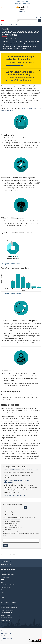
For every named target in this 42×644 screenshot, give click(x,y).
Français (39, 17)
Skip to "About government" (22, 4)
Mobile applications (6, 633)
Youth (2, 625)
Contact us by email (6, 564)
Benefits (3, 592)
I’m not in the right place (10, 526)
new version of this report (14, 65)
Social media (4, 631)
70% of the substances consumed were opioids (19, 321)
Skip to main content (22, 1)
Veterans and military (6, 623)
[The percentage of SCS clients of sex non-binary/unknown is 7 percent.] (12, 244)
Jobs (2, 582)
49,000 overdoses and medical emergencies (18, 178)
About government (6, 577)
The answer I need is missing (11, 521)
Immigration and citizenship (8, 585)
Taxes (2, 597)
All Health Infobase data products (14, 495)
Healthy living (18, 25)
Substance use (27, 25)
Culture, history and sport (7, 605)
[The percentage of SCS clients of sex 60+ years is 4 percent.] (34, 287)
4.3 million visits (7, 135)
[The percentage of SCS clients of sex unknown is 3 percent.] (39, 287)
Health (10, 25)
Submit (5, 545)
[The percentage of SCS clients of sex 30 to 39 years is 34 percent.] (18, 281)
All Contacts (4, 572)
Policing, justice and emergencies (9, 608)
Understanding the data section (11, 519)
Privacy (3, 641)
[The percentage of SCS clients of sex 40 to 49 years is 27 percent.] (23, 283)
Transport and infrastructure (8, 610)
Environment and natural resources (10, 600)
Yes (25, 507)
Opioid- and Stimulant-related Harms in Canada (21, 470)
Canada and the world (6, 613)
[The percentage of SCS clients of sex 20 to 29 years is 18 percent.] (13, 284)
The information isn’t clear (11, 524)
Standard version (23, 12)
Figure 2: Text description (12, 293)
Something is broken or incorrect (12, 528)
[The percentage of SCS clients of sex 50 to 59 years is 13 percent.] (28, 285)
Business (3, 590)
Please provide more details (10, 532)
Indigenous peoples (6, 620)
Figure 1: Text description (12, 264)
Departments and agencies (8, 575)
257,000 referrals (8, 371)
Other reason (7, 530)
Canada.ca (4, 25)
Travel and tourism (6, 587)
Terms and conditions (6, 638)
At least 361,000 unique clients (13, 218)
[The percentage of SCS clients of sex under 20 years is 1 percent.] (8, 288)
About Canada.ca (5, 636)
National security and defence (8, 602)
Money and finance (6, 615)
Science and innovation (7, 618)
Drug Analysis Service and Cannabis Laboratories (16, 481)
